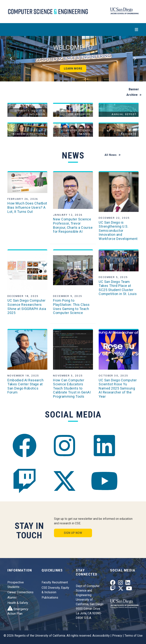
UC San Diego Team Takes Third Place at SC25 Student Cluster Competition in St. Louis (118, 288)
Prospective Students (16, 585)
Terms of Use (134, 636)
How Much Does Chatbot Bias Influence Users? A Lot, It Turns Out (27, 207)
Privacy (117, 636)
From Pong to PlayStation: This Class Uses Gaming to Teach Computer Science (71, 307)
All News (111, 155)
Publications (50, 598)
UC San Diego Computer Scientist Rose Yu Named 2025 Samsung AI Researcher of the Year (118, 388)
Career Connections (20, 592)
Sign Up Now (73, 533)
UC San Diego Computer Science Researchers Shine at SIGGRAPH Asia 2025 (27, 307)
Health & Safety (18, 603)
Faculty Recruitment (55, 582)
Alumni (12, 598)
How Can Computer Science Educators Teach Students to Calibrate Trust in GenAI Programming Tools (72, 388)
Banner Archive (133, 92)
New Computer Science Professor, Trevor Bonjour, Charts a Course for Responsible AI (73, 225)
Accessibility (101, 636)
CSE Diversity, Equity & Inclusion (55, 590)
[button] (11, 59)
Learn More (73, 69)
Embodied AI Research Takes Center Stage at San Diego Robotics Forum (25, 386)
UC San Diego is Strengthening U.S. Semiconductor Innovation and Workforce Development (118, 231)
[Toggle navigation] (73, 30)
